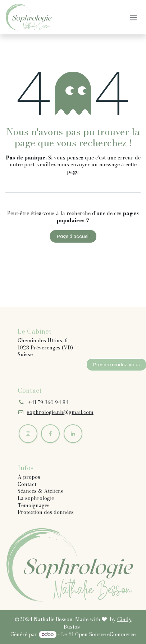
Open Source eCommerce (105, 634)
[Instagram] (28, 434)
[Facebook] (50, 434)
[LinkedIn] (73, 434)
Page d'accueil (73, 236)
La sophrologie (36, 498)
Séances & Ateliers (40, 491)
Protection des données (46, 512)
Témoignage (32, 505)
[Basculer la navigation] (133, 17)
